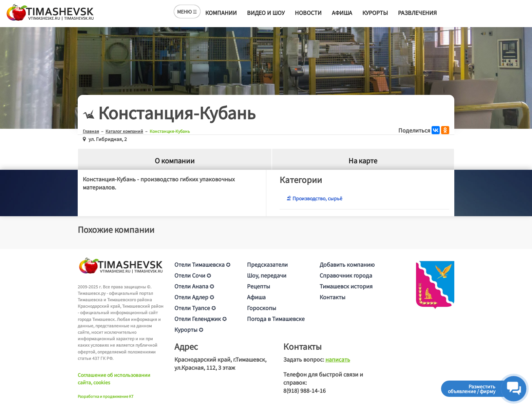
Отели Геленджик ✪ (201, 319)
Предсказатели (267, 264)
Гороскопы (262, 308)
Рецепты (259, 286)
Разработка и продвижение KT (106, 396)
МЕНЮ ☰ (187, 12)
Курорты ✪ (189, 329)
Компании (221, 13)
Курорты (375, 13)
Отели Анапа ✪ (194, 286)
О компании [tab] (175, 160)
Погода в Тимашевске (276, 319)
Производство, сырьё (314, 198)
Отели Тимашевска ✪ (202, 264)
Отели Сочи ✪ (193, 275)
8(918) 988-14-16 (305, 390)
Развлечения (417, 13)
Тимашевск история (346, 286)
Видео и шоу (266, 13)
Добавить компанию (347, 264)
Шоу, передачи (267, 275)
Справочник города (346, 275)
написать (338, 359)
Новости (308, 13)
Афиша (342, 13)
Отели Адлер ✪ (194, 297)
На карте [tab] (363, 160)
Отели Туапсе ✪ (195, 308)
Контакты (332, 297)
